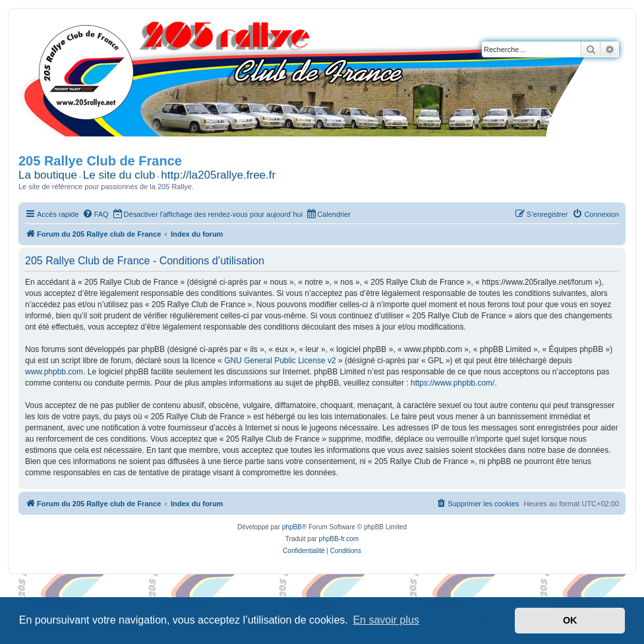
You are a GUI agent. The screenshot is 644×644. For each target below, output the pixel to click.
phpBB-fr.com (339, 539)
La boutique (48, 175)
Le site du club (119, 175)
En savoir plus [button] (386, 620)
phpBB (292, 527)
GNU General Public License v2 (280, 361)
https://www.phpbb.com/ (453, 383)
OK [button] (570, 620)
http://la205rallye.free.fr (218, 175)
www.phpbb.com (54, 372)
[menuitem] (96, 214)
